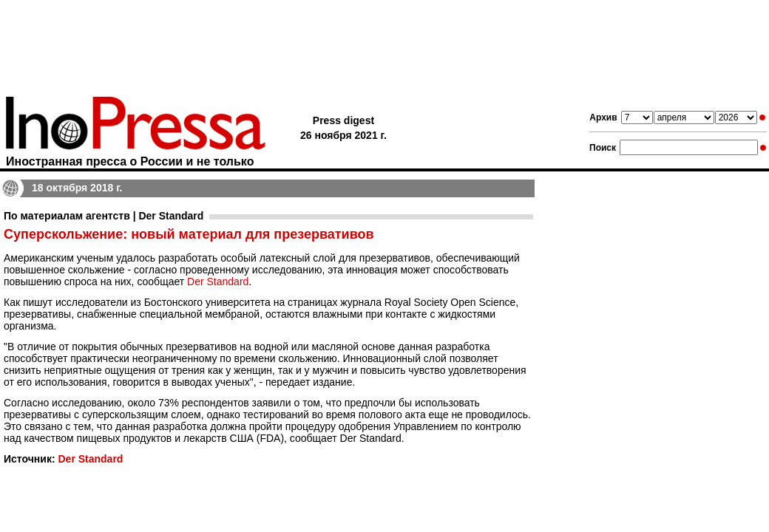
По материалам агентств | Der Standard (104, 216)
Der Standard (218, 282)
